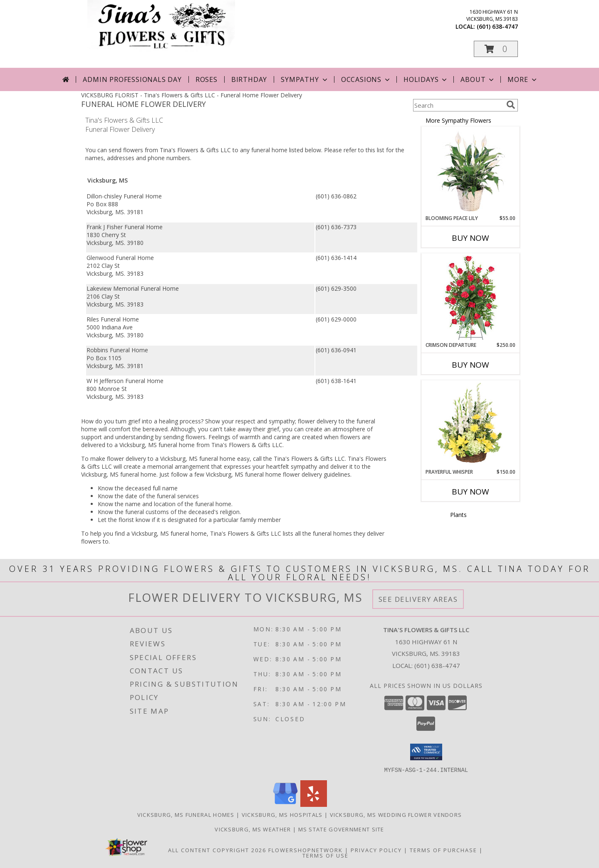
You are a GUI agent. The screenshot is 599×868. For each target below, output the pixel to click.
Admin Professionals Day (132, 79)
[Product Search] (458, 105)
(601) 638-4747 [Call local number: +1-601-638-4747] (497, 26)
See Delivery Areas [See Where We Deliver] (418, 599)
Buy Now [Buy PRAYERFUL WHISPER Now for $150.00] (470, 492)
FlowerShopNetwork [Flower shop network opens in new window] (306, 850)
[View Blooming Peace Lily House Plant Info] (471, 171)
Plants (458, 515)
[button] (496, 49)
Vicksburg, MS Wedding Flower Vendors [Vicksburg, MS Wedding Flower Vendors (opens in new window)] (396, 814)
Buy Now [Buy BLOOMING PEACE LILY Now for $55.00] (470, 238)
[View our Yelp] (314, 804)
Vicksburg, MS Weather (253, 829)
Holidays (426, 79)
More (523, 79)
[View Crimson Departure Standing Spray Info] (471, 298)
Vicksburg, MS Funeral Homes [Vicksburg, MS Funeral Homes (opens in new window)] (186, 814)
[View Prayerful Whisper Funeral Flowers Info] (471, 425)
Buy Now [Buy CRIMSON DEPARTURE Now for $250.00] (470, 365)
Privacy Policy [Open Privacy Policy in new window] (376, 850)
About (478, 79)
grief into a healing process (165, 421)
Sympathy (305, 79)
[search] (511, 105)
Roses (207, 79)
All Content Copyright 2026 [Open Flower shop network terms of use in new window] (217, 850)
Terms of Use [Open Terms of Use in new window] (325, 855)
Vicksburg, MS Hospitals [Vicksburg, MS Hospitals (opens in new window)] (282, 814)
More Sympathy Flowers (458, 120)
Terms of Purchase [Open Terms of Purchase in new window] (443, 850)
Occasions (366, 79)
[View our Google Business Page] (285, 804)
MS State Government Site (341, 829)
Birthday (249, 79)
